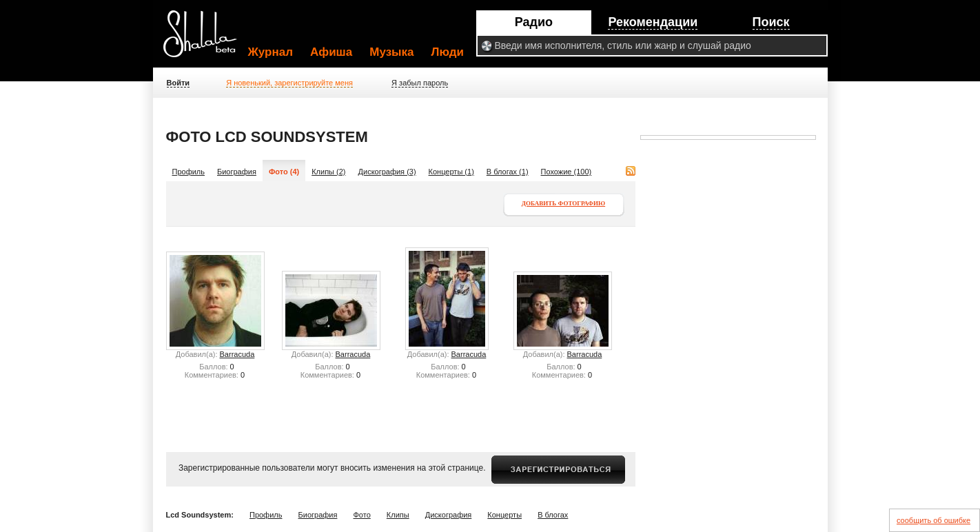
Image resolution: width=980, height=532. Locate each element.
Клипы (398, 515)
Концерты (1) (451, 172)
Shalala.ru (206, 39)
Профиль (189, 172)
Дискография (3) (387, 172)
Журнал (271, 52)
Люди (448, 52)
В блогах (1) (508, 172)
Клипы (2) (328, 172)
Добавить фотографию (563, 203)
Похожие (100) (566, 172)
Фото (361, 515)
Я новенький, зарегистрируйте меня (289, 83)
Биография (237, 172)
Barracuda (237, 354)
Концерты (504, 515)
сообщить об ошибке (933, 520)
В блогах (553, 515)
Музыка (391, 52)
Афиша (331, 52)
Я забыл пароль (420, 83)
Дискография (449, 515)
